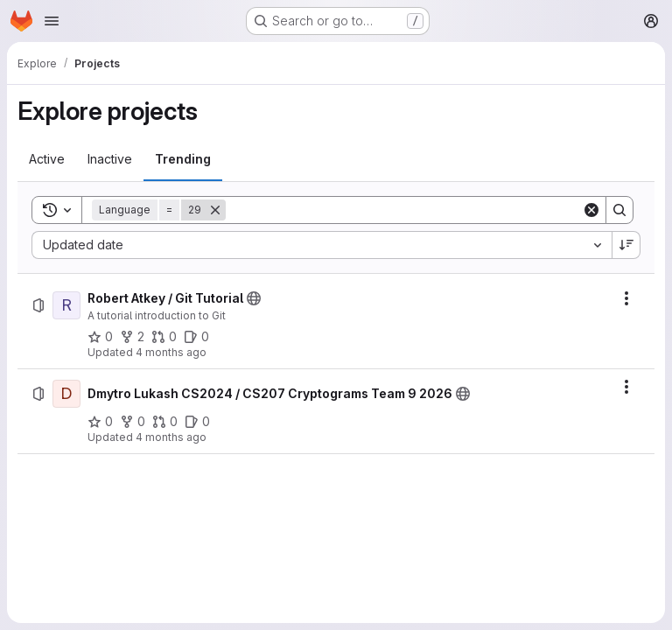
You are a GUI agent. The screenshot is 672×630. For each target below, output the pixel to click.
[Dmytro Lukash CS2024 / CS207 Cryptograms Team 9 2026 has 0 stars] (100, 422)
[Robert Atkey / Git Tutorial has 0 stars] (100, 337)
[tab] (47, 159)
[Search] (404, 210)
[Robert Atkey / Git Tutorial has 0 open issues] (196, 337)
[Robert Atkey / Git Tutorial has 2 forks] (132, 337)
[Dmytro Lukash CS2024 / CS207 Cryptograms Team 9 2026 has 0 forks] (133, 422)
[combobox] (322, 245)
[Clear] (591, 210)
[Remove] (215, 210)
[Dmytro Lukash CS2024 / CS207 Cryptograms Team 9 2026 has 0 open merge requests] (165, 422)
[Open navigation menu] (52, 21)
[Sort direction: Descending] (626, 245)
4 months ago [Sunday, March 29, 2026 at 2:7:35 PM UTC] (171, 437)
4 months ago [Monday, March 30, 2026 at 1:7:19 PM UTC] (171, 352)
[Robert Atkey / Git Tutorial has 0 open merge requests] (164, 337)
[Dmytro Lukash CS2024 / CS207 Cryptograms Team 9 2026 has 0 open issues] (197, 422)
